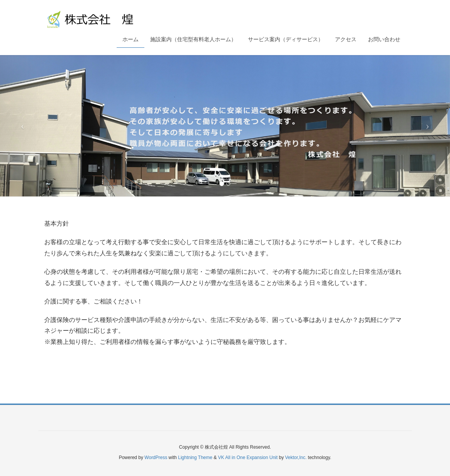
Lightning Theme (195, 458)
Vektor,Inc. (296, 458)
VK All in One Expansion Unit (248, 458)
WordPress (156, 458)
